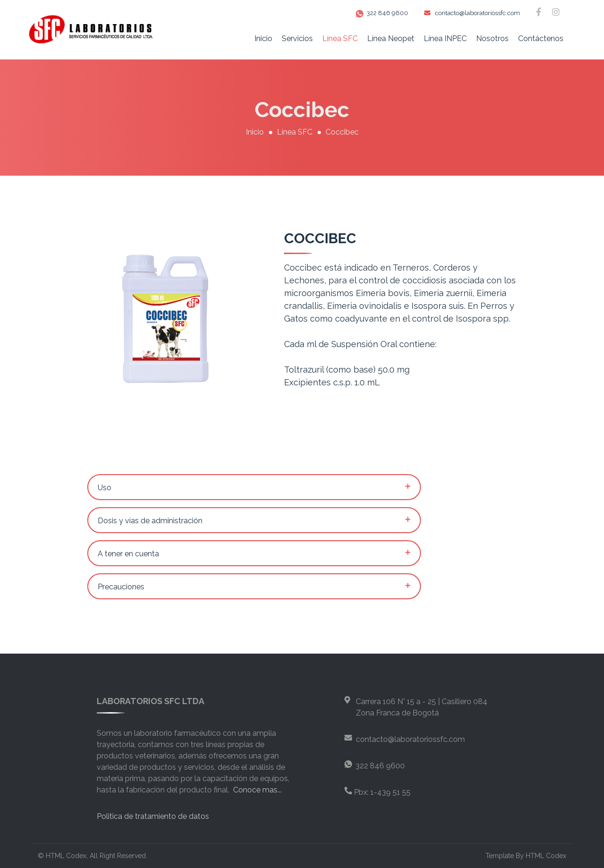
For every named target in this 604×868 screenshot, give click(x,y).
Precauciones (121, 587)
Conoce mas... (257, 790)
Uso (105, 488)
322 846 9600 (382, 13)
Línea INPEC (445, 38)
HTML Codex (66, 856)
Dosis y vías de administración (150, 521)
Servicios (297, 38)
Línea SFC (340, 38)
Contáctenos (541, 38)
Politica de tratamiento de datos (153, 816)
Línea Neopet (391, 38)
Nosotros (492, 38)
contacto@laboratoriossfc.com (472, 13)
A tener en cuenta (128, 554)
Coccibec (342, 132)
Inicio (263, 38)
